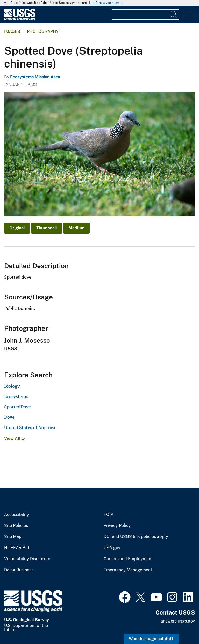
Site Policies (16, 526)
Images (12, 31)
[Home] (20, 19)
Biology (12, 386)
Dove (9, 417)
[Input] (145, 14)
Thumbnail (47, 228)
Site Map (13, 537)
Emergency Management (128, 570)
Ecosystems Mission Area (35, 77)
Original (17, 228)
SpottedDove (17, 407)
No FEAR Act (17, 548)
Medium (76, 228)
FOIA (109, 515)
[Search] (174, 14)
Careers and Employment (128, 559)
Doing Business (19, 570)
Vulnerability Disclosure (27, 559)
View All (14, 439)
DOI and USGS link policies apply (136, 537)
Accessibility (17, 515)
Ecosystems (16, 396)
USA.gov (112, 548)
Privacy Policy (117, 526)
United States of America (30, 428)
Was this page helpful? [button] (151, 639)
